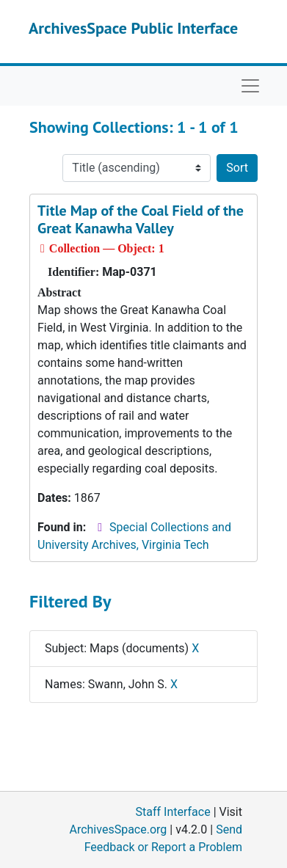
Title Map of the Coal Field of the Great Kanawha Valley (141, 219)
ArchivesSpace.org (118, 829)
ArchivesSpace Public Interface (133, 28)
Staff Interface (173, 812)
